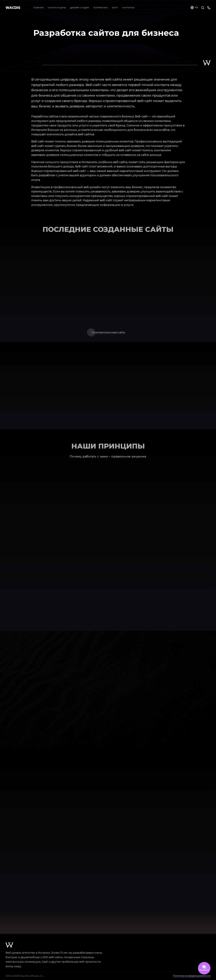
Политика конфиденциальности (192, 976)
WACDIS (13, 8)
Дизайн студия (81, 8)
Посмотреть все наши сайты (108, 332)
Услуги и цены (57, 8)
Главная (38, 8)
